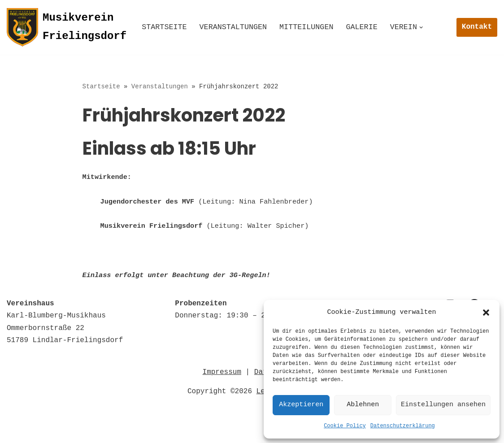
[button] (486, 313)
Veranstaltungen (237, 28)
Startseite (165, 28)
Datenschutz (67, 419)
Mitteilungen (314, 28)
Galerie (371, 28)
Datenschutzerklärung (403, 426)
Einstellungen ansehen (443, 405)
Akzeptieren (301, 405)
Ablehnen (363, 405)
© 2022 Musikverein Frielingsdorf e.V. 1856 (97, 431)
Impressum (222, 378)
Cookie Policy (345, 426)
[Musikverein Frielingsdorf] (67, 27)
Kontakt (477, 27)
